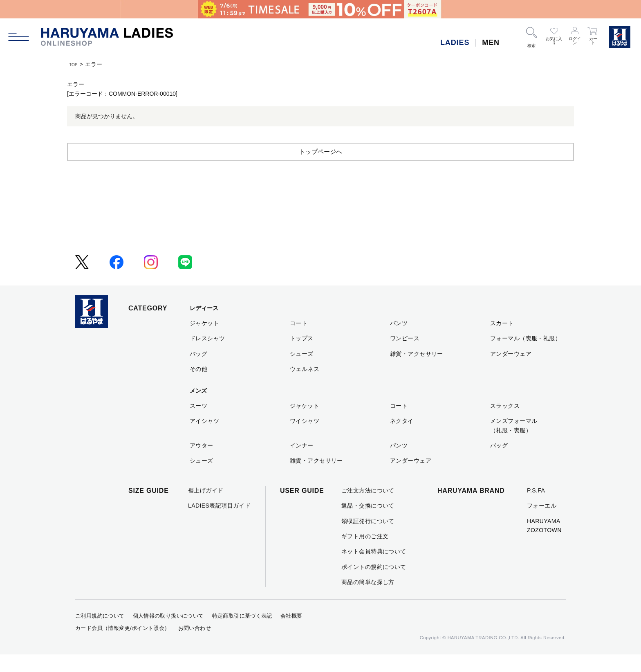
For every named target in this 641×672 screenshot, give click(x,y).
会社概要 (291, 633)
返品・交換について (368, 523)
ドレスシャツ (207, 356)
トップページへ (320, 169)
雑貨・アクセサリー (417, 371)
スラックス (505, 423)
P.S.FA (536, 508)
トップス (302, 356)
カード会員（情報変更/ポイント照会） (123, 646)
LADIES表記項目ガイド (219, 523)
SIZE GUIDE (149, 508)
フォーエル (542, 523)
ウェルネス (305, 387)
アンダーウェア (511, 371)
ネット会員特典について (374, 569)
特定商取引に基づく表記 (242, 633)
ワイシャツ (305, 438)
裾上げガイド (206, 508)
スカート (502, 341)
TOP (75, 64)
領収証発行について (368, 539)
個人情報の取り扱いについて (168, 633)
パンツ (399, 341)
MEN (491, 43)
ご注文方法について (368, 508)
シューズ (302, 371)
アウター (202, 463)
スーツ (198, 423)
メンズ (198, 408)
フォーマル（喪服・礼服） (526, 356)
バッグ (198, 371)
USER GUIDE (302, 508)
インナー (302, 463)
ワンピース (405, 356)
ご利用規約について (100, 633)
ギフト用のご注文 (365, 554)
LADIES (455, 43)
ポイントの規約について (374, 584)
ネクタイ (402, 438)
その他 (198, 387)
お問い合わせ (195, 646)
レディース (204, 326)
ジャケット (204, 341)
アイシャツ (204, 438)
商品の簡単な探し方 (368, 600)
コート (299, 341)
